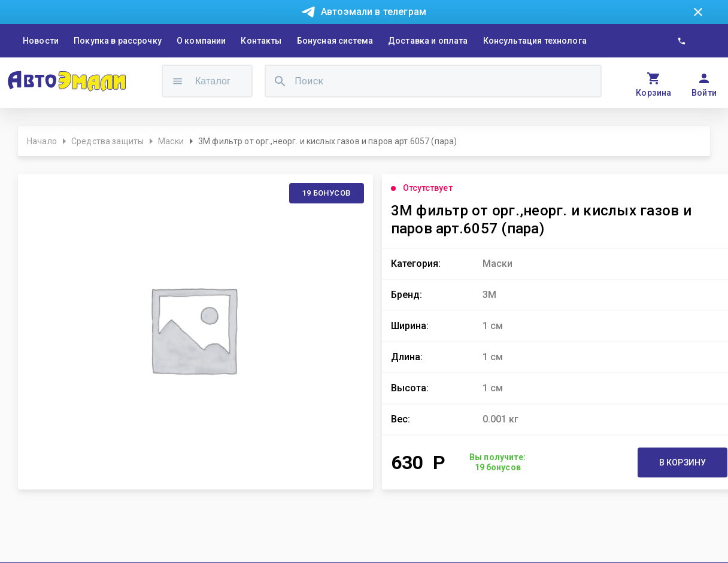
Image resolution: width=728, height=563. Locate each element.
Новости (41, 41)
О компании (201, 41)
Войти (704, 93)
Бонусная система (335, 41)
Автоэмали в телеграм (374, 12)
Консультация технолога (535, 41)
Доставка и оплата (428, 41)
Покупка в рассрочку (118, 41)
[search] (280, 81)
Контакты (261, 41)
